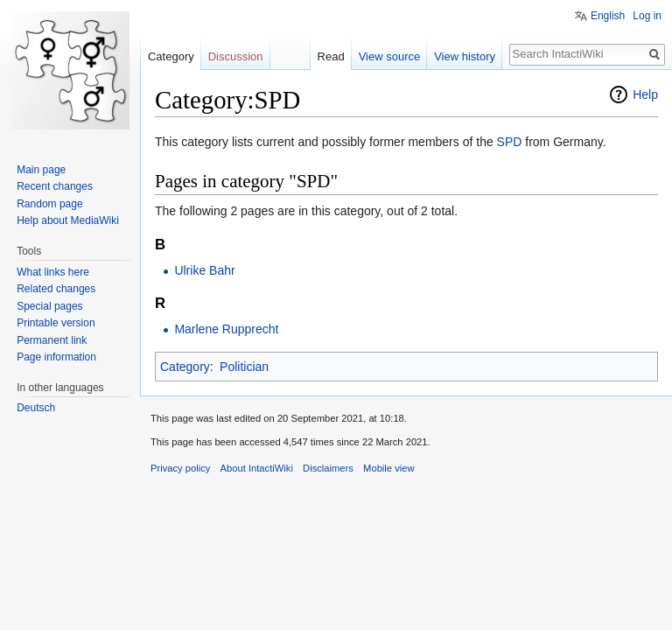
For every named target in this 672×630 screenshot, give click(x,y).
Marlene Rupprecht (226, 329)
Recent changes (55, 186)
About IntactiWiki (257, 468)
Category (185, 367)
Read (331, 56)
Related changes (56, 289)
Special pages (49, 306)
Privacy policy (180, 468)
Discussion (236, 56)
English (608, 16)
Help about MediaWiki (68, 220)
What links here (53, 272)
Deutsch (36, 408)
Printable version (56, 323)
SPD (510, 142)
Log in (647, 16)
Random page (49, 204)
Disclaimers (328, 468)
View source (390, 56)
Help (645, 94)
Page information (56, 357)
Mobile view (388, 468)
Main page (41, 170)
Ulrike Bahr (204, 270)
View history (465, 56)
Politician (244, 367)
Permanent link (52, 340)
